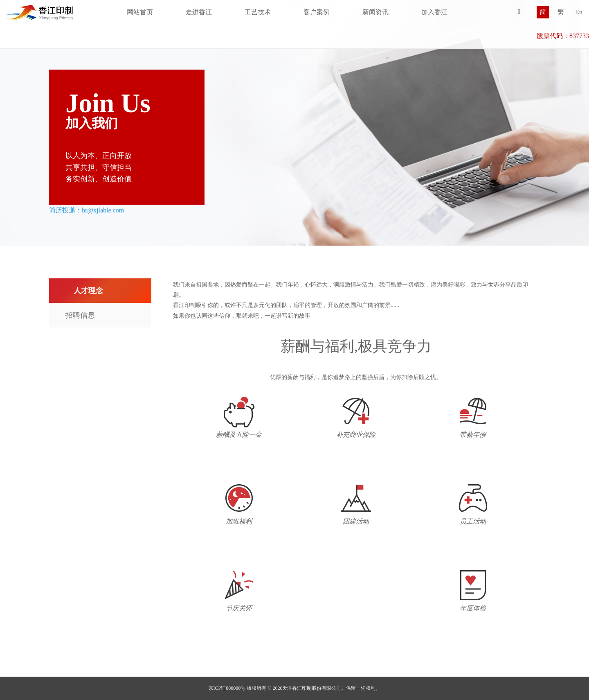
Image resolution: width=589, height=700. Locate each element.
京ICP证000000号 (227, 688)
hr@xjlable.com (103, 210)
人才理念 (88, 291)
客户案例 (317, 12)
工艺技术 (258, 12)
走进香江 (199, 12)
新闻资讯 (375, 12)
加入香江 (434, 12)
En (579, 12)
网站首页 (140, 12)
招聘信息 (80, 315)
